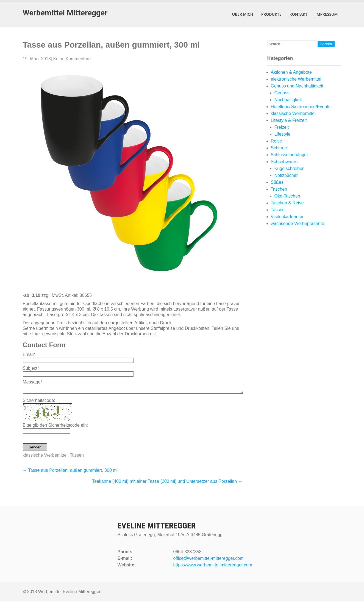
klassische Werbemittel (45, 457)
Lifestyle (283, 134)
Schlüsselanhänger (290, 155)
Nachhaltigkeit (288, 100)
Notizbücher (286, 175)
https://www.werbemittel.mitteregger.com (213, 567)
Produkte (271, 14)
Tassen (77, 457)
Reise (277, 141)
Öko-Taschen (287, 196)
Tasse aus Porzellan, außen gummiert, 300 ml (70, 472)
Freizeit (282, 127)
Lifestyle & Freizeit (289, 120)
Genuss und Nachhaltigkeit (297, 86)
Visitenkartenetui (287, 217)
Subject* (31, 368)
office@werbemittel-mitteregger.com (209, 560)
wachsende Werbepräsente (298, 224)
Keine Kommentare (72, 59)
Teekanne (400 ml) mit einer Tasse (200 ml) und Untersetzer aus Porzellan (167, 483)
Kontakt (298, 14)
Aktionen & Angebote (291, 72)
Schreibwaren (284, 162)
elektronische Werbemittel (296, 79)
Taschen (279, 189)
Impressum (327, 14)
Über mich (243, 14)
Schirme (279, 148)
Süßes (277, 182)
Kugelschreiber (289, 168)
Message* (33, 382)
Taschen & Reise (287, 203)
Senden (35, 449)
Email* (29, 354)
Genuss (282, 93)
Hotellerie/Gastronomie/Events (301, 107)
